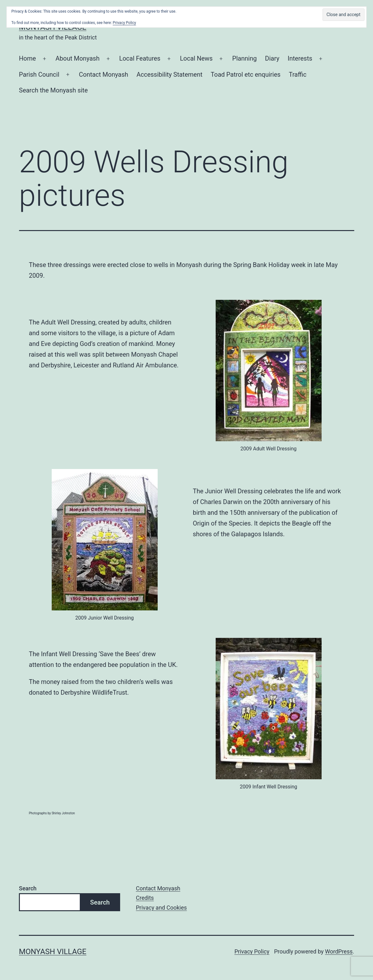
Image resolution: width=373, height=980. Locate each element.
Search (28, 888)
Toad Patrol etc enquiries (245, 74)
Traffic (298, 74)
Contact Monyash (103, 74)
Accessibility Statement (169, 74)
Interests (300, 58)
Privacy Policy (252, 951)
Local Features (140, 58)
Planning (245, 58)
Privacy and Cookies (161, 908)
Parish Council (39, 74)
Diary (272, 58)
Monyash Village (53, 952)
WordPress (339, 951)
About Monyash (78, 58)
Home (27, 58)
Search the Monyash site (53, 90)
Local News (196, 58)
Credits (145, 898)
